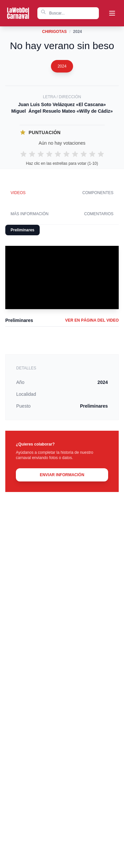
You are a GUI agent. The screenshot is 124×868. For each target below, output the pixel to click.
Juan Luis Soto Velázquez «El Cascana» (62, 104)
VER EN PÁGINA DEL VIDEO (92, 320)
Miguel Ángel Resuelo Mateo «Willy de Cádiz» (62, 111)
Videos (18, 193)
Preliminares (22, 230)
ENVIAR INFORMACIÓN (62, 475)
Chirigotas (54, 32)
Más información (30, 214)
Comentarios (99, 214)
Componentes (98, 193)
